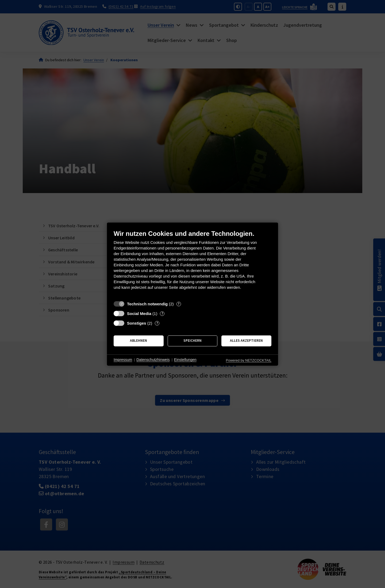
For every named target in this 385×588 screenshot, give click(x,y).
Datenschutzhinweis (153, 360)
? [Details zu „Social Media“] (162, 314)
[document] (192, 264)
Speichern (192, 341)
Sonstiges (137, 323)
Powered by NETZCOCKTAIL (249, 360)
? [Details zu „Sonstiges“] (157, 323)
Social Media (139, 314)
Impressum (123, 360)
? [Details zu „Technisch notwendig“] (179, 304)
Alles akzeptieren (246, 341)
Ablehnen (138, 341)
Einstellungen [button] (185, 360)
